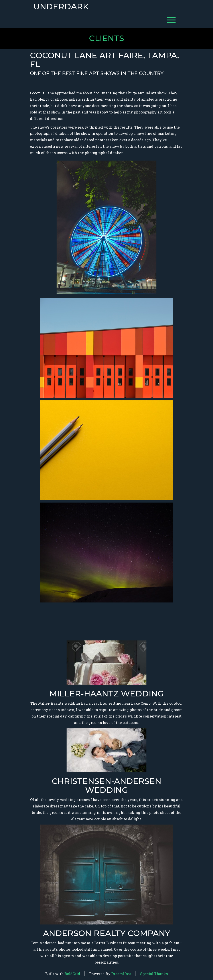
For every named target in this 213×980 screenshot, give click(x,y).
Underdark (61, 7)
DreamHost (121, 974)
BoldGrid (72, 974)
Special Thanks (154, 974)
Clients (106, 38)
